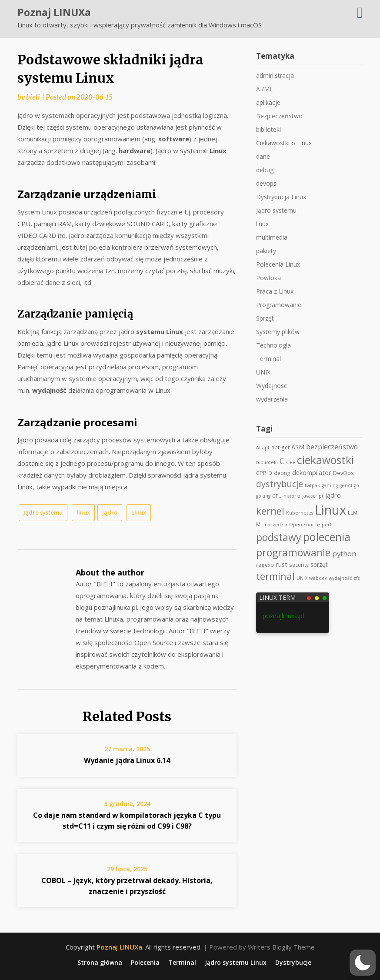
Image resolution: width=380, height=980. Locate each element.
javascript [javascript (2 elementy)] (313, 496)
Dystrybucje (293, 963)
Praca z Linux (275, 291)
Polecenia (145, 963)
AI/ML (265, 89)
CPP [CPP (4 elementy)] (261, 473)
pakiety (266, 251)
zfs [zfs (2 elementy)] (357, 578)
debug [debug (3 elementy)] (282, 473)
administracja (275, 75)
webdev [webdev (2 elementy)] (318, 578)
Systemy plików (278, 332)
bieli (33, 97)
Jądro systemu (43, 512)
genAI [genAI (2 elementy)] (346, 485)
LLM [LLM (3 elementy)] (353, 512)
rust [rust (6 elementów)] (282, 564)
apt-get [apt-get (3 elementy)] (280, 447)
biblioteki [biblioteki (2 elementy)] (267, 462)
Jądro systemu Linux (236, 963)
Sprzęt (265, 318)
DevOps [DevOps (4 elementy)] (343, 473)
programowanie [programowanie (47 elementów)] (293, 552)
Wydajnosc (272, 386)
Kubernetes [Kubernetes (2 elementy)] (300, 513)
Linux (139, 512)
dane (263, 156)
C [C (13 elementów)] (282, 461)
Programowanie (279, 305)
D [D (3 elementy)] (270, 473)
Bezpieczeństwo (279, 116)
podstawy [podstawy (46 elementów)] (279, 537)
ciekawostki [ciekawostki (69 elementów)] (325, 460)
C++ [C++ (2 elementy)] (291, 462)
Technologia (273, 345)
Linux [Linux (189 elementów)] (330, 510)
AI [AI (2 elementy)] (258, 448)
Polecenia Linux (278, 264)
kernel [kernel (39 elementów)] (270, 511)
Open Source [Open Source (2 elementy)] (305, 525)
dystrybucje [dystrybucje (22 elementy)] (280, 484)
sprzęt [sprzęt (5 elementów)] (319, 564)
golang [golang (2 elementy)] (263, 496)
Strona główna (100, 963)
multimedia (272, 237)
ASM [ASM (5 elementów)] (298, 447)
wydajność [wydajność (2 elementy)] (340, 578)
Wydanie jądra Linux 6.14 (127, 760)
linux (83, 512)
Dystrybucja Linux (281, 197)
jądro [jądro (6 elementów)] (333, 495)
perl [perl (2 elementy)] (327, 525)
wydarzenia (272, 399)
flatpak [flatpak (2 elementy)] (312, 485)
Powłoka (268, 278)
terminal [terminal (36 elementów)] (275, 576)
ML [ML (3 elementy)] (260, 524)
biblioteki (268, 129)
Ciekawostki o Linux (284, 143)
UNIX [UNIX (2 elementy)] (302, 578)
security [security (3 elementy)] (299, 565)
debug (265, 170)
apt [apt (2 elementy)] (266, 448)
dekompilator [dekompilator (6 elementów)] (312, 473)
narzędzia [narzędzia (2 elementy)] (276, 525)
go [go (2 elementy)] (357, 485)
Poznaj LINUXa (54, 12)
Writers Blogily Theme (281, 947)
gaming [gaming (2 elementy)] (330, 485)
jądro (110, 512)
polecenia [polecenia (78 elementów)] (327, 537)
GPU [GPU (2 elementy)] (277, 496)
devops (266, 183)
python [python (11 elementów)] (344, 554)
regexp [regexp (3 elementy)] (265, 565)
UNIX (263, 372)
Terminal (268, 359)
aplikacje (268, 102)
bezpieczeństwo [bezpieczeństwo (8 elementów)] (332, 447)
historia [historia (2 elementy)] (292, 496)
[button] (363, 963)
